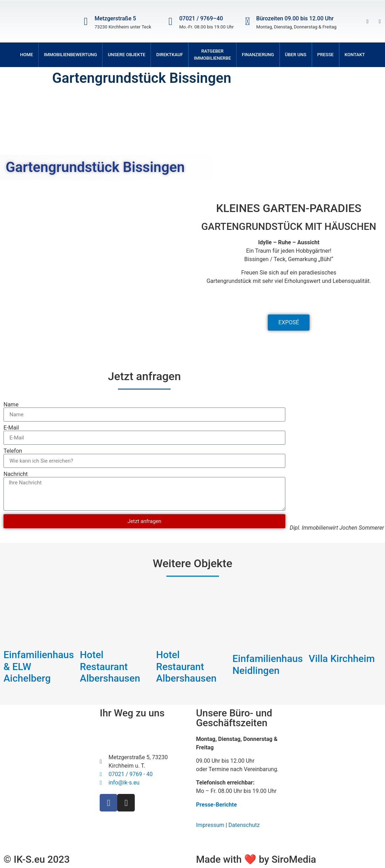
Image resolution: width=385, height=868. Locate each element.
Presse (326, 55)
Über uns (296, 55)
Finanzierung (258, 55)
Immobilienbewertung (70, 55)
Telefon (13, 451)
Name (11, 405)
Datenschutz (244, 825)
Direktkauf (170, 55)
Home (26, 55)
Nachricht (16, 474)
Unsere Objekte (127, 55)
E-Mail (11, 428)
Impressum (210, 825)
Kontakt (355, 55)
